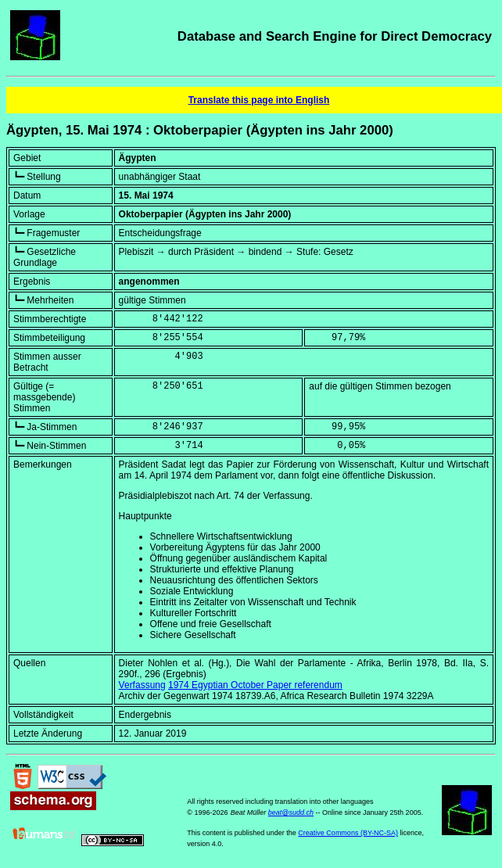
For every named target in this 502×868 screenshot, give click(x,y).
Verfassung (142, 685)
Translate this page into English (259, 100)
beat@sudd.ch (291, 812)
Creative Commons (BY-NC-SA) (348, 833)
